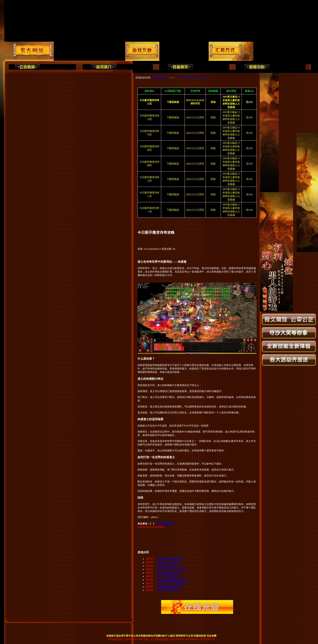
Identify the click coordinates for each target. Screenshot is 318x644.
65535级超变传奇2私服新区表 (173, 569)
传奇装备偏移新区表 (168, 566)
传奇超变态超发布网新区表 (172, 580)
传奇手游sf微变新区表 (169, 590)
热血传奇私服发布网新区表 (172, 583)
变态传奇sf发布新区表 (169, 573)
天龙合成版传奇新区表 (169, 559)
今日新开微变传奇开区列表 (190, 78)
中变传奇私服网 (160, 78)
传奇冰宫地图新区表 (168, 587)
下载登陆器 (173, 117)
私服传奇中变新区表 (168, 576)
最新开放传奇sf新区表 (169, 562)
